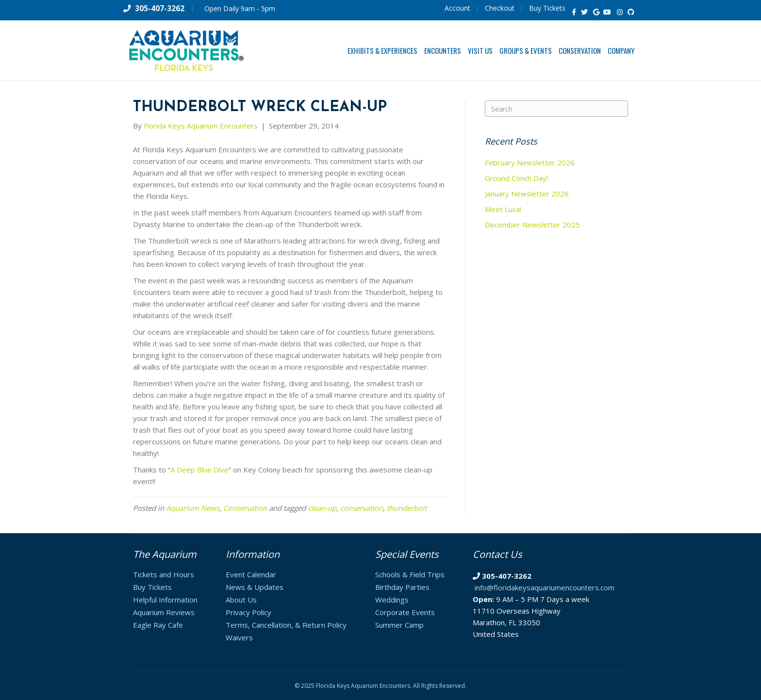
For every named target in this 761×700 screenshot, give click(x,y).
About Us (241, 600)
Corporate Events (405, 612)
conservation (362, 508)
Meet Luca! (503, 209)
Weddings (392, 600)
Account (457, 8)
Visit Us (480, 50)
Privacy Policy (248, 612)
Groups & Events (526, 50)
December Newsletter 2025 (532, 225)
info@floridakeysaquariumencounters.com (545, 587)
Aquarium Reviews (164, 612)
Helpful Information (165, 600)
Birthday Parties (402, 587)
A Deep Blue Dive (199, 470)
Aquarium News (193, 508)
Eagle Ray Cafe (158, 625)
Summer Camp (399, 625)
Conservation (580, 50)
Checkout (500, 8)
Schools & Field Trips (410, 574)
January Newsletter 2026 (527, 194)
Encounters (443, 50)
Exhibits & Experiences (382, 50)
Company (621, 50)
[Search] (556, 109)
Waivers (239, 637)
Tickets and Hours (164, 574)
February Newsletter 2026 (530, 163)
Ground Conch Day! (516, 178)
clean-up (322, 508)
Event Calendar (251, 574)
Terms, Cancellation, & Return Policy (286, 625)
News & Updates (255, 587)
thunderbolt (407, 508)
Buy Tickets (547, 8)
